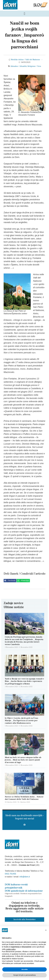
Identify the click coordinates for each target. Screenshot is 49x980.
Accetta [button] (25, 969)
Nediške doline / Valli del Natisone (26, 60)
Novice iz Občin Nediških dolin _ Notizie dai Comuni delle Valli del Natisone (24, 798)
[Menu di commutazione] (25, 14)
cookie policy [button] (11, 949)
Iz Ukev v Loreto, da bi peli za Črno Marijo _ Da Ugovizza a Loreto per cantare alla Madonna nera (21, 721)
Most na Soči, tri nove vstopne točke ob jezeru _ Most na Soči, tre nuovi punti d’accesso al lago (23, 760)
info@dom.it (25, 877)
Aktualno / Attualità (18, 66)
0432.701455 (10, 874)
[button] (10, 581)
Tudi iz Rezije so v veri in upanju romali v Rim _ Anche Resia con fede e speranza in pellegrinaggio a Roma (24, 681)
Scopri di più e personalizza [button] (24, 975)
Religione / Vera (34, 66)
